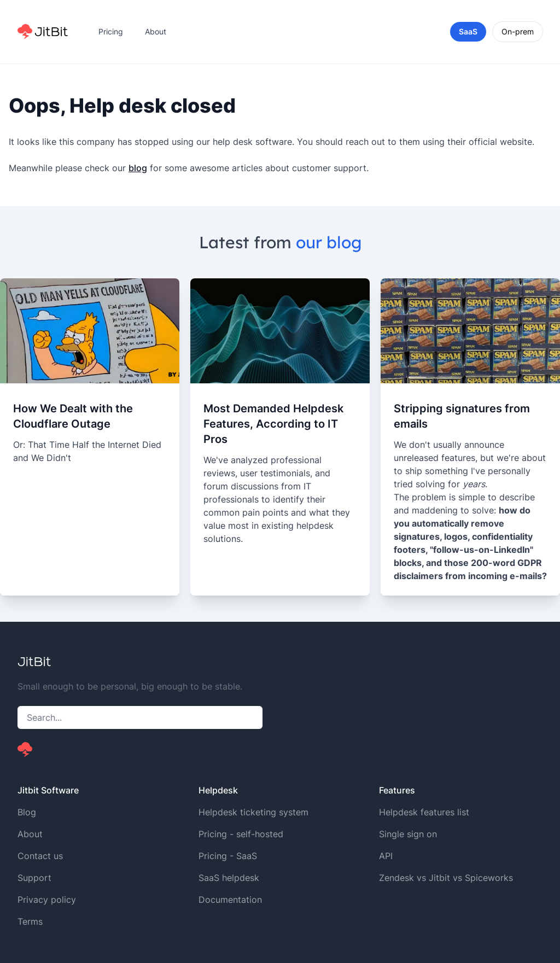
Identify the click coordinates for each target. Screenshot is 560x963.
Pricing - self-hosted (241, 834)
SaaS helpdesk (229, 878)
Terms (30, 921)
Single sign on (408, 834)
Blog (27, 812)
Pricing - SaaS (228, 856)
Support (34, 878)
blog (138, 168)
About (156, 31)
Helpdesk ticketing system (253, 812)
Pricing (111, 31)
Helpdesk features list (424, 812)
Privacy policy (47, 900)
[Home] (43, 32)
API (386, 856)
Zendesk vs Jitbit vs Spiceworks (446, 878)
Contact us (40, 856)
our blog (329, 242)
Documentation (230, 900)
